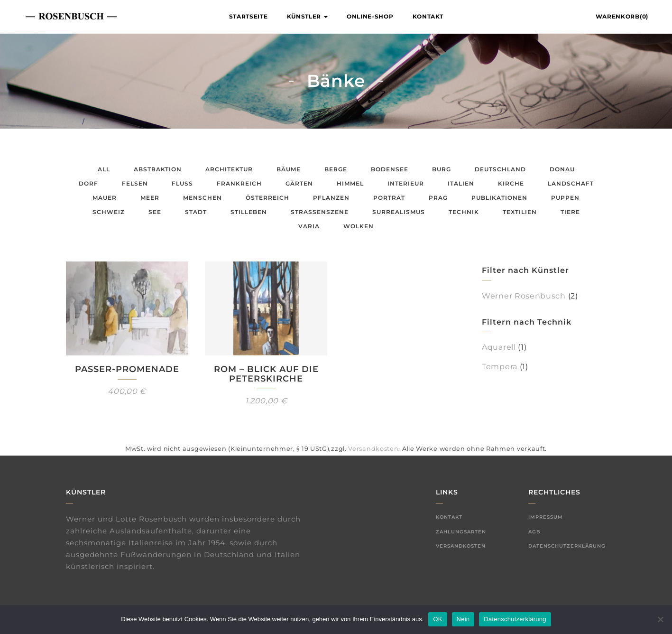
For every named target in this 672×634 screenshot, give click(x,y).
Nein (463, 619)
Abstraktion (158, 169)
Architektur (229, 169)
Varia (309, 226)
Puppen (565, 198)
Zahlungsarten (461, 532)
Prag (438, 198)
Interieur (406, 183)
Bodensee (390, 169)
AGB (534, 532)
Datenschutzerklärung (567, 546)
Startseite (249, 16)
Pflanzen (331, 198)
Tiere (570, 212)
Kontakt (428, 16)
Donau (562, 169)
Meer (150, 198)
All (104, 169)
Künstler (307, 16)
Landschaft (571, 183)
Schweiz (109, 212)
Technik (464, 212)
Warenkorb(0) (622, 16)
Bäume (289, 169)
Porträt (389, 198)
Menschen (203, 198)
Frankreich (239, 183)
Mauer (105, 198)
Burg (442, 169)
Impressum (546, 517)
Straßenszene (320, 212)
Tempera (500, 367)
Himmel (350, 183)
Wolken (359, 226)
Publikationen (499, 198)
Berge (336, 169)
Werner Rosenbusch (524, 296)
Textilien (520, 212)
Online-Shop (370, 16)
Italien (461, 183)
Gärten (299, 183)
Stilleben (249, 212)
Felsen (135, 183)
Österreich (267, 198)
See (155, 212)
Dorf (88, 183)
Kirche (511, 183)
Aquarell (499, 347)
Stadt (196, 212)
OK (437, 619)
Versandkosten (373, 449)
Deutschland (500, 169)
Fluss (182, 183)
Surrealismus (399, 212)
